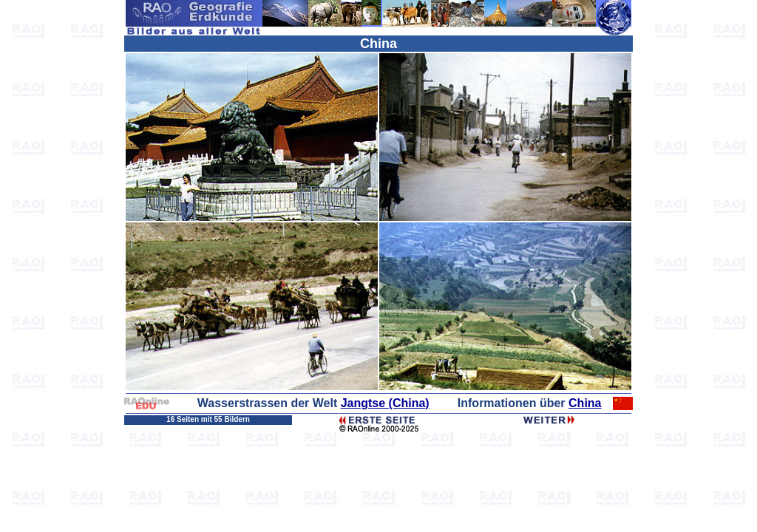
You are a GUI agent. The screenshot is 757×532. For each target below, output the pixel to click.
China (585, 403)
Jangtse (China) (385, 403)
